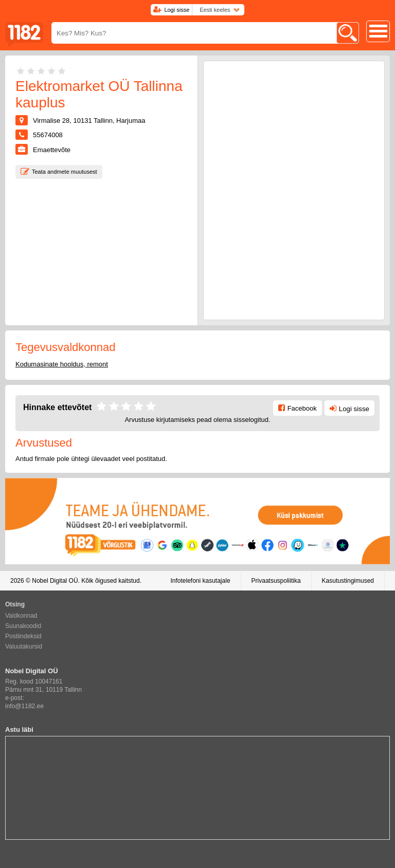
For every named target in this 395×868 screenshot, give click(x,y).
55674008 (48, 135)
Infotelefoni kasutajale (200, 581)
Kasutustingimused (348, 581)
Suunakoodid (23, 626)
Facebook (302, 408)
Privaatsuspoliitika (276, 581)
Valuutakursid (24, 647)
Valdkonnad (21, 616)
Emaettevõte (52, 150)
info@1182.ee (24, 706)
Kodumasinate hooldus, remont (62, 364)
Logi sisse (177, 10)
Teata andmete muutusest (65, 172)
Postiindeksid (23, 636)
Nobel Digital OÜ (55, 581)
